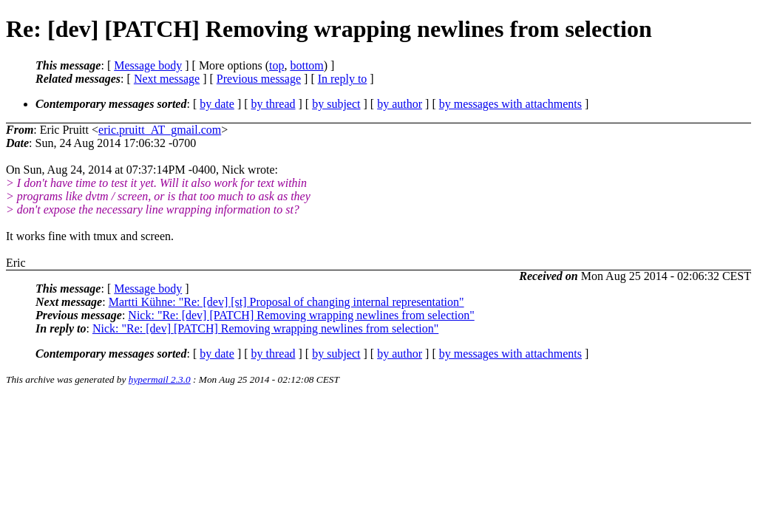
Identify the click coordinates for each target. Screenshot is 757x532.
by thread (274, 104)
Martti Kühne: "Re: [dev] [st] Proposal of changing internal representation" (286, 302)
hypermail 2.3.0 (160, 379)
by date (217, 104)
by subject (336, 104)
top (276, 65)
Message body (148, 65)
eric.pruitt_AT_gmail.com (160, 130)
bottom (306, 65)
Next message (167, 79)
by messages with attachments (510, 104)
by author (400, 104)
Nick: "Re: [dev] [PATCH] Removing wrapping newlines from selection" (301, 315)
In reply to (343, 79)
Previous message (259, 79)
